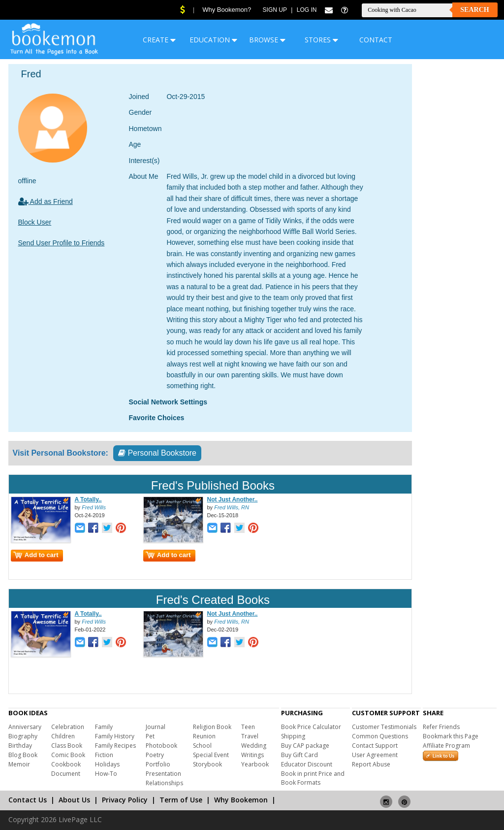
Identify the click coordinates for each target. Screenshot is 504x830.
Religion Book (212, 727)
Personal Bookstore (157, 453)
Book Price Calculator (311, 727)
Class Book (67, 746)
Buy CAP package (305, 746)
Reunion (204, 736)
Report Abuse (371, 764)
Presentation (163, 774)
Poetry (155, 755)
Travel (250, 736)
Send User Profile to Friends (62, 243)
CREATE (159, 40)
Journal (156, 727)
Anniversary (25, 727)
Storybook (207, 764)
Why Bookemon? (227, 10)
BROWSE (267, 40)
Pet (150, 736)
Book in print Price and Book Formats (313, 778)
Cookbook (66, 764)
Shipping (293, 736)
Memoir (19, 764)
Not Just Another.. (233, 499)
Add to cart (36, 555)
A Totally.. (88, 499)
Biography (23, 736)
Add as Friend (46, 201)
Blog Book (23, 755)
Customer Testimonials (384, 727)
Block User (35, 222)
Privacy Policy (125, 800)
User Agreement (375, 755)
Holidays (107, 764)
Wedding (254, 746)
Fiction (104, 755)
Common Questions (380, 736)
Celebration (68, 727)
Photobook (161, 746)
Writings (252, 755)
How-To (106, 774)
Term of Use (181, 800)
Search (474, 10)
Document (66, 774)
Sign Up (275, 10)
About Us (74, 800)
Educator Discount (307, 764)
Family (104, 727)
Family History (115, 736)
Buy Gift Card (299, 755)
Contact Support (375, 746)
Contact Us (28, 800)
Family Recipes (115, 746)
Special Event (211, 755)
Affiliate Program (446, 746)
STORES (321, 40)
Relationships (164, 783)
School (202, 746)
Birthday (20, 746)
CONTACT (376, 40)
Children (63, 736)
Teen (248, 727)
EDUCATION (213, 40)
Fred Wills (94, 507)
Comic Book (68, 755)
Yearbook (255, 764)
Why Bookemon (241, 800)
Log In (307, 10)
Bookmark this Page (451, 736)
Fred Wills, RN (232, 507)
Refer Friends (441, 727)
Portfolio (158, 764)
